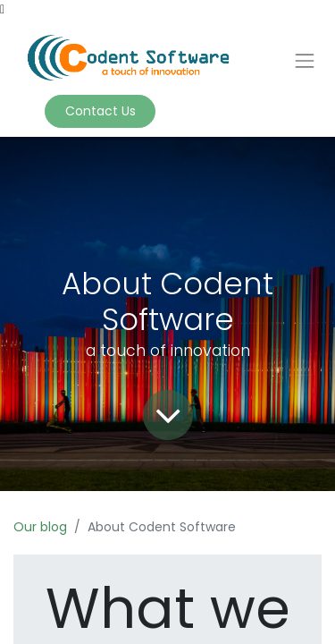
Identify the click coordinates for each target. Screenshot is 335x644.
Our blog (40, 527)
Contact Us (100, 111)
